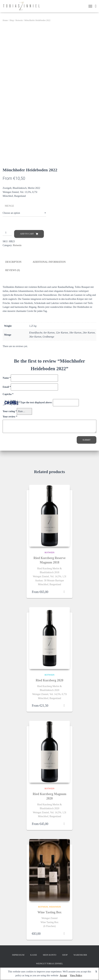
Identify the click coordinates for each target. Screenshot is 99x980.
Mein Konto (50, 955)
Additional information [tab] (49, 262)
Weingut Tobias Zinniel (49, 963)
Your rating (10, 411)
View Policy (76, 975)
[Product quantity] (7, 233)
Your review (10, 416)
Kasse (34, 955)
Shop (12, 20)
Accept (63, 975)
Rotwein (19, 20)
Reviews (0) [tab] (13, 270)
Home (5, 20)
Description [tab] (13, 262)
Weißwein (55, 907)
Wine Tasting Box (49, 912)
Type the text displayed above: (36, 402)
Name (7, 378)
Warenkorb (80, 955)
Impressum (18, 955)
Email (7, 387)
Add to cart (27, 234)
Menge (9, 206)
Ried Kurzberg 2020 (49, 680)
